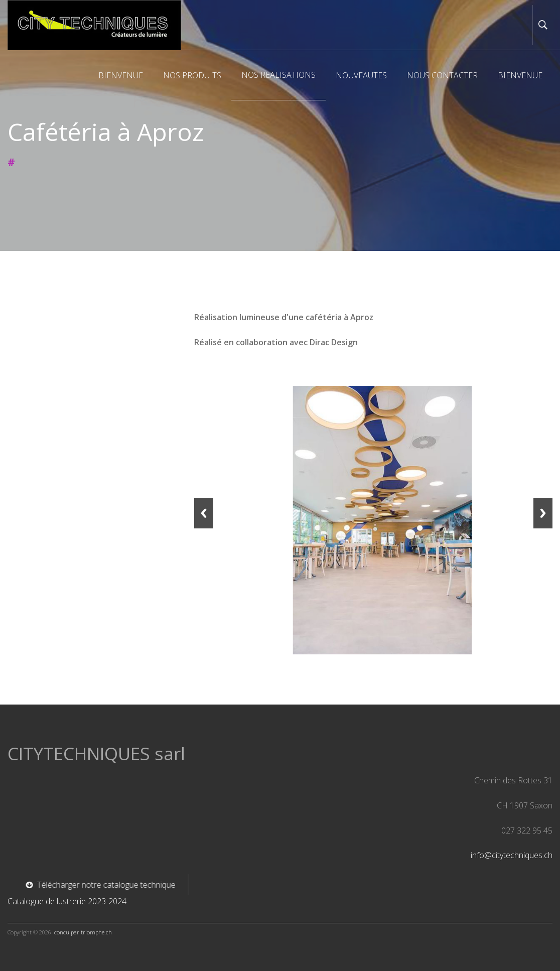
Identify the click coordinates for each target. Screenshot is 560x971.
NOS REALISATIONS (278, 75)
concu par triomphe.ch (83, 932)
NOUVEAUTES (361, 75)
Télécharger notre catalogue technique (91, 885)
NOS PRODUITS (192, 75)
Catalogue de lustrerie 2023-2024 (67, 901)
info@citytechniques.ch (512, 855)
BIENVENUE (121, 75)
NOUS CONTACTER (442, 75)
